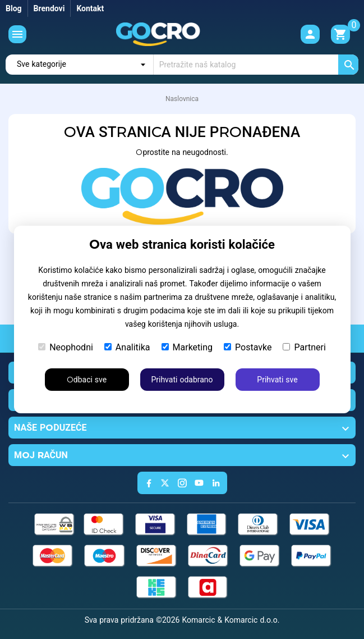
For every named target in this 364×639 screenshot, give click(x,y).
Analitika (127, 347)
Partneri (304, 347)
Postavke (248, 347)
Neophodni (66, 347)
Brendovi (49, 8)
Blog (14, 8)
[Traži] (256, 65)
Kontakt (90, 8)
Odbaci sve (87, 380)
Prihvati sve (277, 380)
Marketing (187, 347)
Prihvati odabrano (182, 380)
